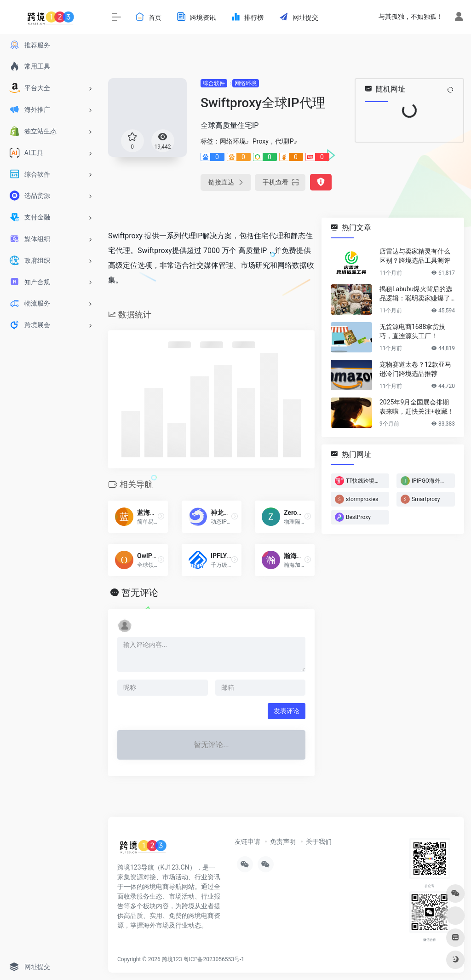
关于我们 (319, 842)
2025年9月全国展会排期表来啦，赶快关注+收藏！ (417, 407)
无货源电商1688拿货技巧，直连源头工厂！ (412, 331)
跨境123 (172, 959)
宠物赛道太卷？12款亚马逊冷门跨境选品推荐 (415, 369)
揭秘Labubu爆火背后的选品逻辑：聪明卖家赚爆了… (417, 294)
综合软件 (214, 83)
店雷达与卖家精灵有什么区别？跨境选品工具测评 (415, 256)
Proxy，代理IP (273, 141)
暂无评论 (140, 593)
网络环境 (246, 83)
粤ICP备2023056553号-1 (214, 959)
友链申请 (247, 842)
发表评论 (287, 711)
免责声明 (283, 842)
